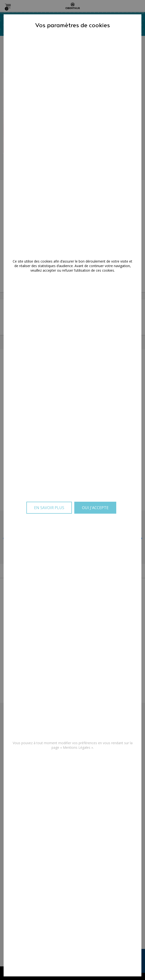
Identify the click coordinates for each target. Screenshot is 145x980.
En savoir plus (49, 508)
